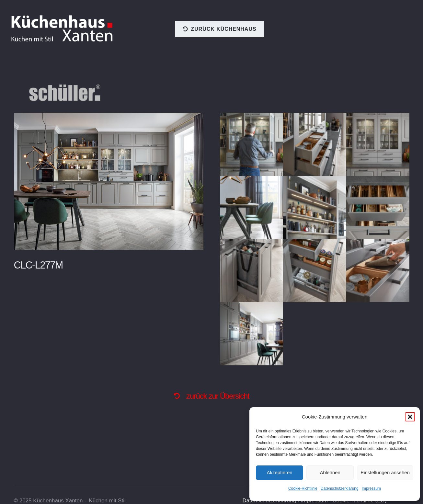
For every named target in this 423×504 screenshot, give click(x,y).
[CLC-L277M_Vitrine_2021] (378, 144)
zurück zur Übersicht (218, 396)
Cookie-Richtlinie (303, 488)
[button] (410, 417)
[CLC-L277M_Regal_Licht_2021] (315, 207)
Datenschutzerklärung (340, 488)
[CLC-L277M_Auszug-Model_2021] (378, 271)
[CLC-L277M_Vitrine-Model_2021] (252, 144)
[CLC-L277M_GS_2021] (252, 334)
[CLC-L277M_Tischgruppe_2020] (252, 207)
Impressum (371, 488)
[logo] (63, 29)
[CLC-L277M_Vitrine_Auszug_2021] (315, 144)
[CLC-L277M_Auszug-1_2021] (378, 207)
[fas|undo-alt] (180, 396)
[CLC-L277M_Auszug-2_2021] (252, 271)
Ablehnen (330, 472)
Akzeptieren (279, 472)
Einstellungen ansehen (385, 472)
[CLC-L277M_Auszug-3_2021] (315, 271)
